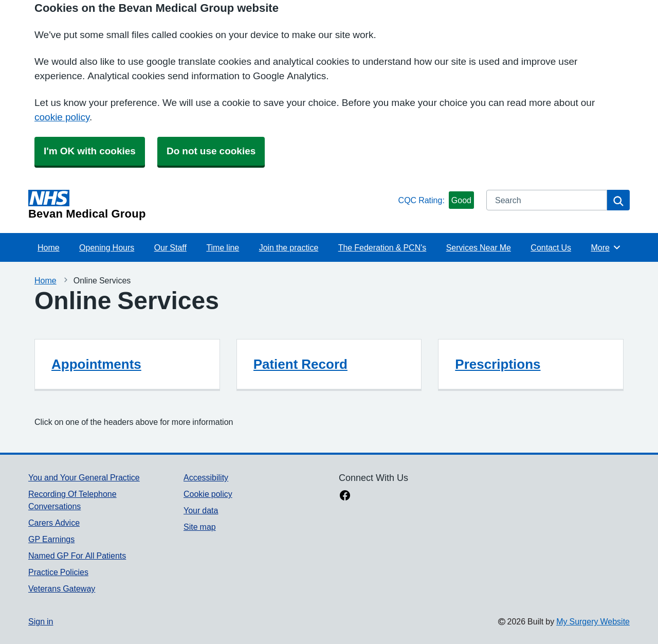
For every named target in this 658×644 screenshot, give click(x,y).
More (606, 247)
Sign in (41, 621)
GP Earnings (51, 539)
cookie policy (62, 117)
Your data (201, 510)
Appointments (96, 364)
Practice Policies (58, 572)
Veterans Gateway (62, 588)
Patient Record (300, 364)
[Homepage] (211, 205)
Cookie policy (208, 494)
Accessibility (206, 477)
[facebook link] (345, 496)
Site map (200, 527)
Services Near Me (479, 247)
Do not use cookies (211, 151)
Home (49, 247)
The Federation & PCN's (382, 247)
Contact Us (551, 247)
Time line (223, 247)
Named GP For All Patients (77, 556)
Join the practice (289, 247)
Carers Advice (54, 523)
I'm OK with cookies (90, 151)
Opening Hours (107, 247)
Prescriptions (498, 364)
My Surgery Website (593, 621)
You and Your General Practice (84, 477)
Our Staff (170, 247)
